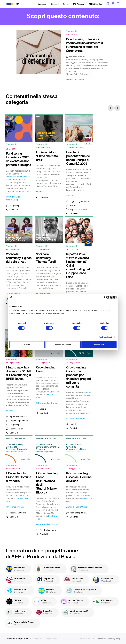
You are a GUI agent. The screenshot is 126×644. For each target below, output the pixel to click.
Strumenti (71, 31)
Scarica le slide (16, 429)
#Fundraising (12, 200)
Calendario (42, 4)
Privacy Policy (115, 639)
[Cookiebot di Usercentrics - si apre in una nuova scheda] (106, 297)
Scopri (73, 205)
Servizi (65, 4)
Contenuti (55, 4)
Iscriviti (73, 424)
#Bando (70, 196)
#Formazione (72, 80)
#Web (81, 80)
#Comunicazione (14, 197)
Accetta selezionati (63, 345)
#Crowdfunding (13, 294)
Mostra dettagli (105, 337)
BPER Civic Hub (95, 4)
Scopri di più (15, 206)
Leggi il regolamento (79, 201)
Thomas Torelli (47, 273)
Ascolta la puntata (18, 513)
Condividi (14, 210)
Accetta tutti (99, 345)
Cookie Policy (102, 639)
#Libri (39, 192)
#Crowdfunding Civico (46, 403)
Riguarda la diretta (78, 210)
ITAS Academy (79, 4)
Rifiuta (27, 345)
